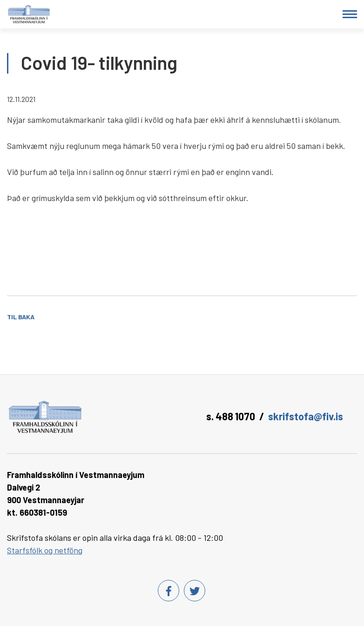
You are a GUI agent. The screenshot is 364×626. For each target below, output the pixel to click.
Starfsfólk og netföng (45, 550)
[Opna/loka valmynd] (350, 14)
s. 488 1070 (231, 416)
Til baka (21, 317)
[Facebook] (169, 591)
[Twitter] (195, 591)
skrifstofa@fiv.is (306, 416)
